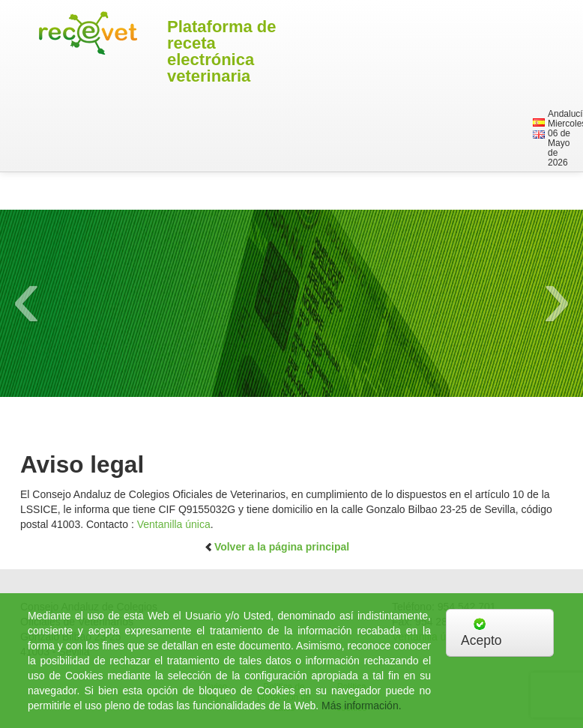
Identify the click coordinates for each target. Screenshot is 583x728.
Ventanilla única (174, 524)
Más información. (362, 706)
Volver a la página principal (277, 547)
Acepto (481, 633)
